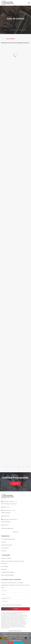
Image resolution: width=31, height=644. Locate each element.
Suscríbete (16, 609)
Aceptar (11, 643)
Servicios (4, 542)
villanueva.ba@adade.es (8, 528)
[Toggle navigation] (29, 3)
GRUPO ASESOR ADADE (7, 575)
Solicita (15, 483)
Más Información (18, 643)
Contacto (4, 551)
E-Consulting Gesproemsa (8, 539)
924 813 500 (6, 516)
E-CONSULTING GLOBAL (8, 572)
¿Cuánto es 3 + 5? (6, 598)
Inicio (6, 30)
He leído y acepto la (11, 605)
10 (27, 467)
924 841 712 (6, 507)
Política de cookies (6, 558)
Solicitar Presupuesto (7, 545)
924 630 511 (6, 525)
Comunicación (13, 30)
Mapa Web (4, 569)
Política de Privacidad (15, 605)
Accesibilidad (5, 566)
